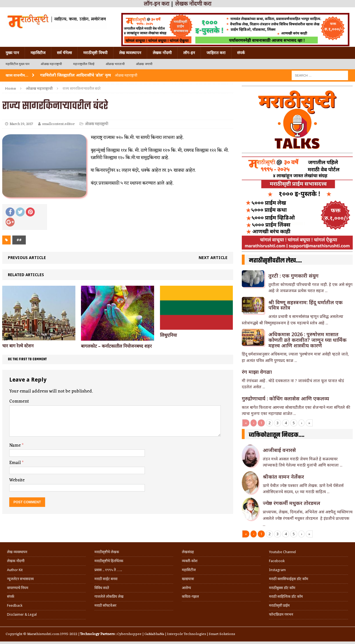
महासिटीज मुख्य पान (18, 64)
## (19, 240)
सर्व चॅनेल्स (64, 53)
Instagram (277, 570)
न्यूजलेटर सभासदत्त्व (20, 579)
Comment (19, 401)
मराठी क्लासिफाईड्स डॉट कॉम (289, 579)
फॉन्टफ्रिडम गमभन (281, 614)
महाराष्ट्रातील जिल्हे (84, 64)
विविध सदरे (102, 588)
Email (16, 463)
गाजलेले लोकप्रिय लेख (109, 596)
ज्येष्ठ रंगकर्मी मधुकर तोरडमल (292, 503)
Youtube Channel (282, 552)
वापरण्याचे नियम (18, 588)
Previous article (27, 258)
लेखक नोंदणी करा (193, 4)
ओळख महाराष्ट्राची (51, 64)
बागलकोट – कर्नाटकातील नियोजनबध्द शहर (116, 346)
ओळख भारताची (115, 64)
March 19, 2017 (21, 124)
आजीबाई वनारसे (279, 450)
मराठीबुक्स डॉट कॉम (282, 588)
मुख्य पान (12, 53)
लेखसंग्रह (188, 552)
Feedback (15, 605)
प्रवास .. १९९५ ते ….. (108, 570)
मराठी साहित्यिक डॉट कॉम (286, 596)
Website (17, 480)
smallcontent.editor (58, 124)
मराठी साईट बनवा (106, 579)
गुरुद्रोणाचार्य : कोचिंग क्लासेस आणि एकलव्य (285, 398)
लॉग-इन (189, 53)
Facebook (277, 561)
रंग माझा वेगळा (257, 372)
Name (16, 446)
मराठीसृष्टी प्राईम (279, 605)
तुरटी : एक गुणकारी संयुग (293, 276)
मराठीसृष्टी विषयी (95, 53)
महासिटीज (38, 53)
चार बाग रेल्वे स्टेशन (18, 346)
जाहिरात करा (216, 53)
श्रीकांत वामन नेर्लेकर (283, 477)
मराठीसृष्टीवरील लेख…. (275, 261)
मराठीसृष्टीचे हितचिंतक (109, 561)
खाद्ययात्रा (188, 579)
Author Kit (15, 570)
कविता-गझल (190, 596)
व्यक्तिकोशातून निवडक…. (277, 435)
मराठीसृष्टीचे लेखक (107, 552)
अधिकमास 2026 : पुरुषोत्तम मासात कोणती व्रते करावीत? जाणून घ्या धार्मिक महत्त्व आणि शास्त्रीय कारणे (308, 340)
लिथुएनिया (168, 335)
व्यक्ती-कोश (190, 561)
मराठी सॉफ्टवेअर (105, 605)
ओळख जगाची (144, 64)
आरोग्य (186, 588)
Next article (213, 258)
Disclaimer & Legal (22, 614)
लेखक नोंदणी (162, 53)
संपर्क (241, 53)
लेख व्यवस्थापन (130, 53)
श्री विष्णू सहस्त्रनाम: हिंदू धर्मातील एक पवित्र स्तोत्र (306, 305)
